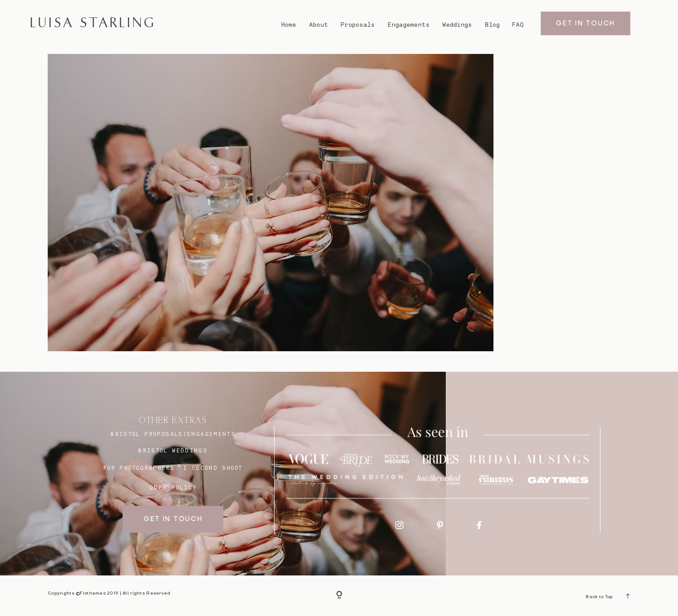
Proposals (358, 25)
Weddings (457, 25)
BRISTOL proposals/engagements (173, 434)
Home (289, 25)
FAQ (518, 25)
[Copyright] (339, 596)
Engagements (409, 25)
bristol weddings (173, 450)
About (318, 25)
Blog (492, 25)
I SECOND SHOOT (213, 468)
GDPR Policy (173, 487)
